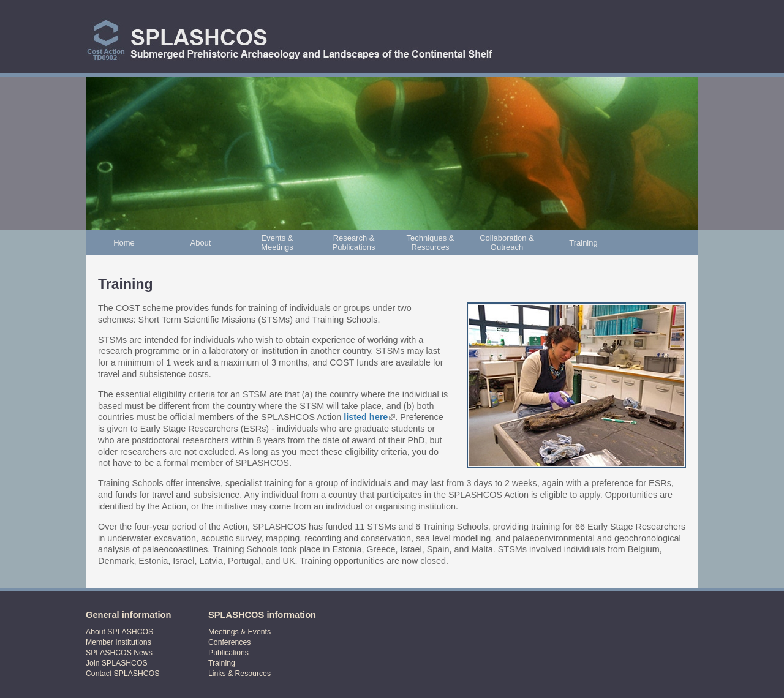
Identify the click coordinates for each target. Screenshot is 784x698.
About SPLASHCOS (119, 632)
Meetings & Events (239, 632)
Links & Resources (239, 674)
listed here (369, 417)
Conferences (229, 642)
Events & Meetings (277, 242)
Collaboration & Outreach (507, 242)
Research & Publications (354, 242)
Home (124, 243)
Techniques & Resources (431, 242)
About (201, 243)
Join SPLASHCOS (117, 663)
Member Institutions (119, 642)
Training (583, 243)
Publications (228, 653)
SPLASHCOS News (119, 653)
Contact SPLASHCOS (123, 674)
